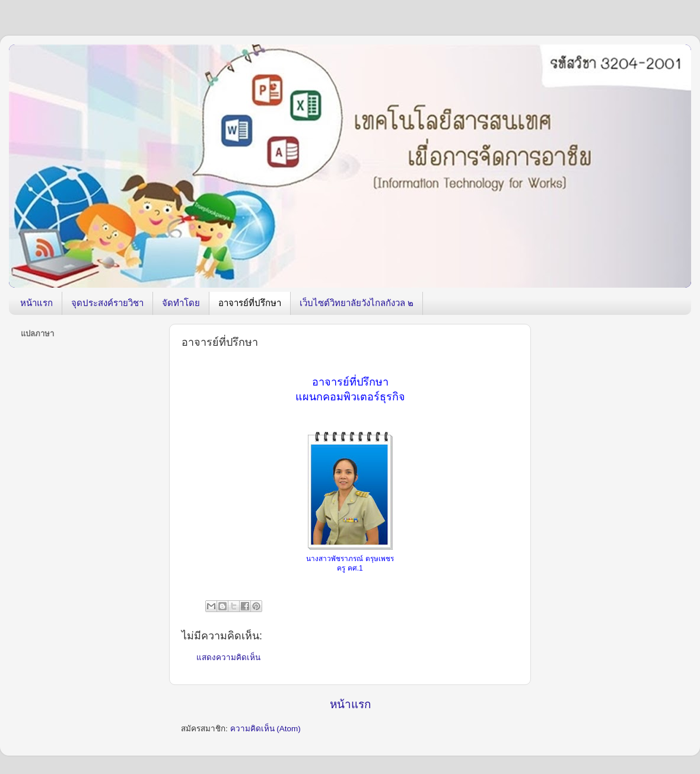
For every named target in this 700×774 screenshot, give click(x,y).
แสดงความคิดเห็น (228, 657)
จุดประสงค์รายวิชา (107, 303)
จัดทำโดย (181, 303)
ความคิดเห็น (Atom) (265, 729)
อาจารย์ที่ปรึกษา (250, 303)
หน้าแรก (36, 303)
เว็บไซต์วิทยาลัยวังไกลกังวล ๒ (357, 303)
